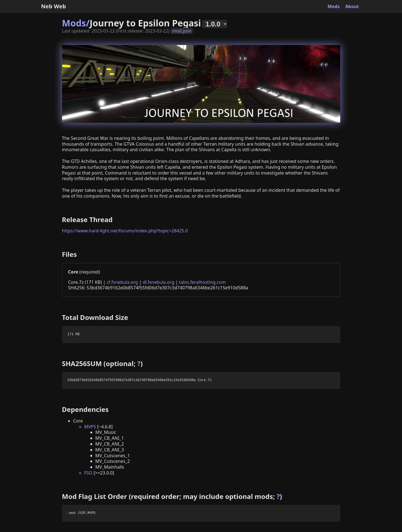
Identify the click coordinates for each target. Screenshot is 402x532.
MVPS (90, 427)
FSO (88, 473)
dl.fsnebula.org (158, 282)
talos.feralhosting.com (202, 282)
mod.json (182, 31)
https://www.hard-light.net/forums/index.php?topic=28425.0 (125, 231)
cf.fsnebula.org (122, 282)
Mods (334, 6)
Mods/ (76, 23)
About (352, 6)
